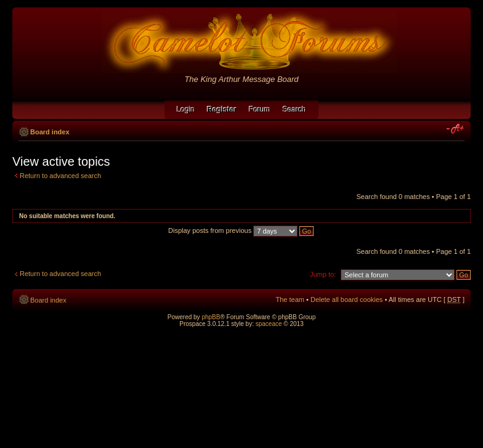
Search (294, 110)
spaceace (269, 324)
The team (290, 299)
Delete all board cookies (347, 299)
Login (186, 110)
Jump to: (323, 274)
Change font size (456, 129)
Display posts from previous (241, 230)
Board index (50, 132)
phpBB (211, 317)
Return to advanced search (60, 176)
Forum (260, 110)
